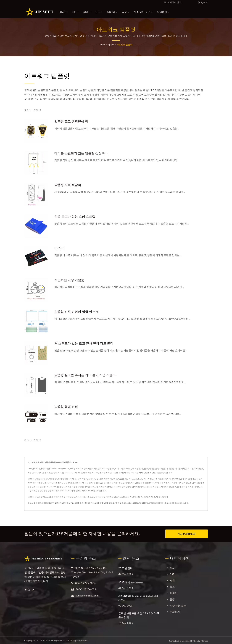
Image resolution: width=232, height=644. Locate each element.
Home (102, 44)
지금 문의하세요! (187, 534)
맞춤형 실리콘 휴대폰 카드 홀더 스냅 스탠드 (87, 375)
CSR (75, 12)
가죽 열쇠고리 (148, 503)
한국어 (204, 3)
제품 (87, 12)
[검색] (165, 2)
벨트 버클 (119, 503)
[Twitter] (29, 589)
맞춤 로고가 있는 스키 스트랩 (76, 217)
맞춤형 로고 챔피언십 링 (72, 121)
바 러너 (60, 248)
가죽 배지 (104, 503)
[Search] (181, 2)
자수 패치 (128, 503)
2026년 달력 (125, 567)
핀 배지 (63, 503)
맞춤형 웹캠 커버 (67, 407)
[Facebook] (26, 589)
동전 (82, 503)
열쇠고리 (70, 503)
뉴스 (99, 12)
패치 (57, 503)
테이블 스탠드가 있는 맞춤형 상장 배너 (83, 153)
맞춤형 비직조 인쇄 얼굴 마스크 (78, 312)
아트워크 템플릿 (124, 44)
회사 (63, 12)
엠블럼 (112, 503)
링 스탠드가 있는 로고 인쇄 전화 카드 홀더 (85, 343)
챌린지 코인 (89, 503)
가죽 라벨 (137, 503)
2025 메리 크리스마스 (131, 581)
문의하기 (163, 12)
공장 (125, 12)
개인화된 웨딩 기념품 (70, 280)
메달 (77, 503)
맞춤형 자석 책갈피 (68, 185)
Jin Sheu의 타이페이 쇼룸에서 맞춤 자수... (138, 597)
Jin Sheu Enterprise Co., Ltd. (56, 640)
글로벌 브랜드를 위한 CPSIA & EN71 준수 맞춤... (139, 614)
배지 (97, 503)
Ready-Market (201, 640)
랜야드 (51, 503)
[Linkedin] (33, 589)
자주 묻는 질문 (143, 12)
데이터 (112, 12)
